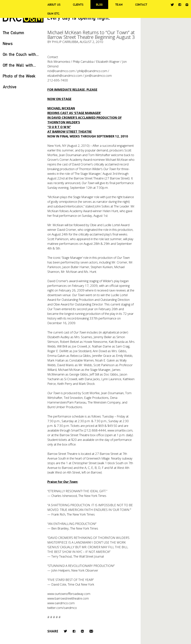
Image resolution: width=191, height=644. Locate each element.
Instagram (187, 5)
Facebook (180, 5)
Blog (99, 4)
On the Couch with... (21, 54)
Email (91, 631)
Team (119, 4)
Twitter (172, 5)
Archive (10, 87)
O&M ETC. (54, 13)
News (8, 43)
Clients (78, 4)
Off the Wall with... (19, 65)
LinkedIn (82, 631)
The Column (14, 33)
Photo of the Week (19, 76)
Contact (141, 4)
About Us (54, 4)
